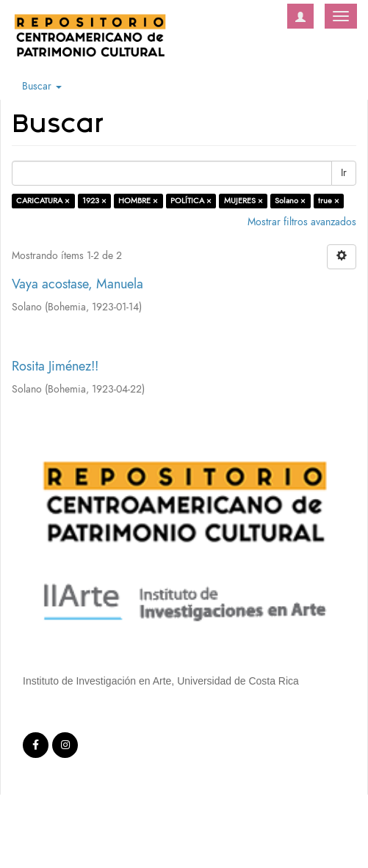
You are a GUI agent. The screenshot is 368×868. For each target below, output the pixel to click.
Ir (344, 173)
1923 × (94, 201)
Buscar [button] (42, 86)
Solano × (290, 201)
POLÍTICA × (191, 201)
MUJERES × (243, 201)
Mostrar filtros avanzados (302, 222)
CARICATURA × (43, 201)
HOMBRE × (138, 201)
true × (329, 201)
